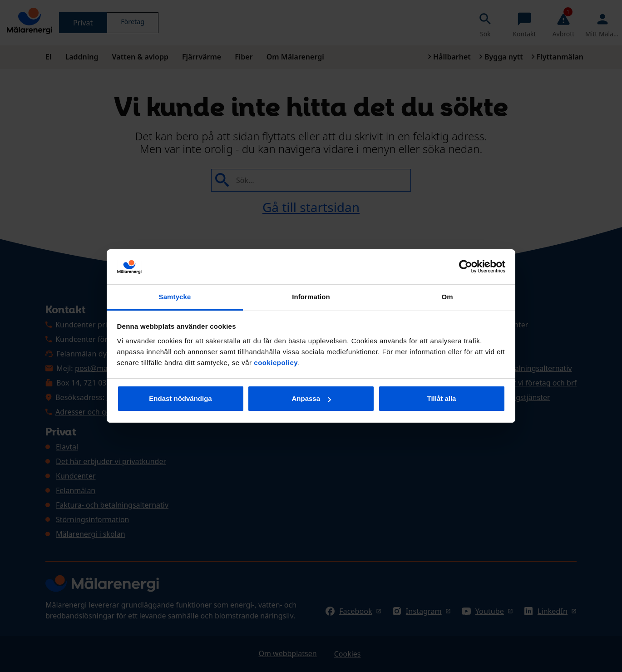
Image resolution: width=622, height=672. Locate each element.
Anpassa (311, 398)
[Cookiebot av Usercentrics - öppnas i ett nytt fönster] (466, 267)
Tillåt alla (442, 398)
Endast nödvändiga (180, 398)
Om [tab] (447, 297)
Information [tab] (311, 297)
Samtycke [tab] (175, 297)
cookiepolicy (276, 363)
